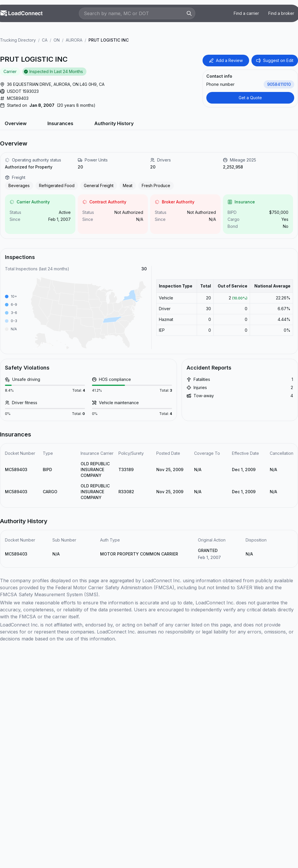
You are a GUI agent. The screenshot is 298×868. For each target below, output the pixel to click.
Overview (16, 123)
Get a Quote (250, 98)
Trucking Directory (18, 40)
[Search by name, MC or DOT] (134, 13)
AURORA (74, 40)
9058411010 (279, 84)
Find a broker (281, 13)
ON (57, 40)
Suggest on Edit (275, 60)
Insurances (60, 123)
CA (45, 40)
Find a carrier (246, 13)
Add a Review (226, 60)
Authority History (114, 123)
